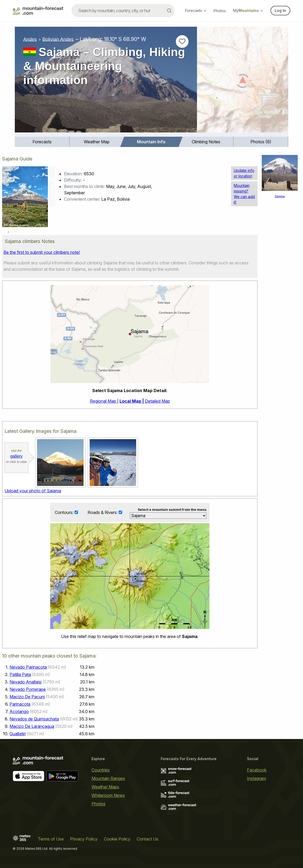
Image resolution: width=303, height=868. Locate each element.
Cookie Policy (117, 839)
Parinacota (20, 704)
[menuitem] (42, 142)
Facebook (257, 770)
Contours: (65, 512)
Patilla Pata (20, 675)
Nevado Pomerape (28, 690)
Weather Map (97, 142)
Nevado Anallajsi (26, 682)
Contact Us (148, 839)
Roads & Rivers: (103, 512)
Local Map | (132, 401)
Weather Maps (105, 787)
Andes (30, 39)
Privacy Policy (84, 839)
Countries (101, 770)
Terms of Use (51, 839)
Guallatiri (18, 734)
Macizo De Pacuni (27, 697)
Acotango (19, 712)
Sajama (280, 196)
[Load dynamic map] (243, 82)
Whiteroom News (108, 796)
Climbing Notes (206, 142)
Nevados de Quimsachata (34, 719)
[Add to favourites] (182, 42)
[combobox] (123, 11)
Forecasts (196, 10)
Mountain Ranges (108, 779)
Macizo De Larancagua (32, 727)
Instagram (256, 779)
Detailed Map (157, 401)
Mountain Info (151, 142)
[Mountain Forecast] (38, 11)
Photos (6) (261, 142)
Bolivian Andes (58, 39)
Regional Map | (104, 401)
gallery (16, 456)
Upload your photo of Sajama (33, 491)
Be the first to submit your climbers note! (42, 252)
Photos (220, 11)
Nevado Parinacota (28, 667)
